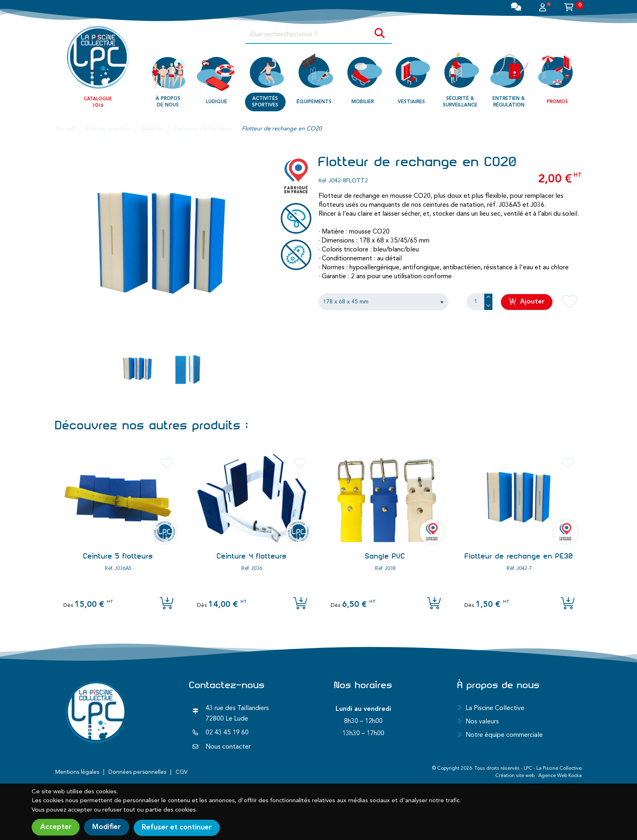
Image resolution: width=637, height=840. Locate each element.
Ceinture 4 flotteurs (252, 556)
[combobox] (383, 302)
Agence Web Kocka (560, 776)
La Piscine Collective (495, 708)
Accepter (56, 827)
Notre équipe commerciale (504, 735)
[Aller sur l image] (138, 369)
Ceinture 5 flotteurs (118, 556)
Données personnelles (137, 772)
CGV (182, 772)
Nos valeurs (482, 722)
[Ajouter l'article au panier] (167, 604)
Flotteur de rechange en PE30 (519, 556)
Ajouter (527, 301)
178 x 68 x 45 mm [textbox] (346, 302)
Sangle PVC (385, 556)
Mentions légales (77, 772)
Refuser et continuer (181, 827)
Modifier (109, 827)
